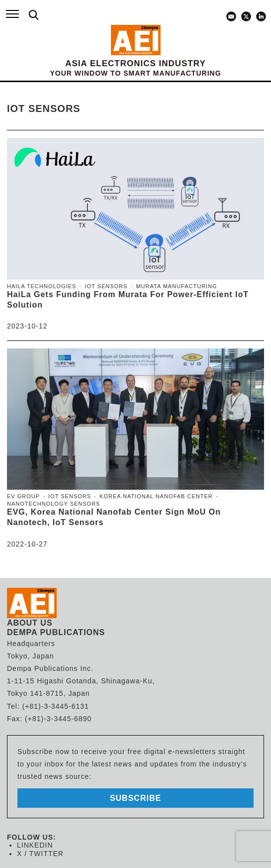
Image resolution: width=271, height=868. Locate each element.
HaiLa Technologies (42, 286)
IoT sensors (106, 286)
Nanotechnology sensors (53, 504)
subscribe (135, 798)
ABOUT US (30, 623)
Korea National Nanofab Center (156, 496)
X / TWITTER (40, 854)
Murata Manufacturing (176, 286)
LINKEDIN (35, 845)
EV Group (23, 496)
